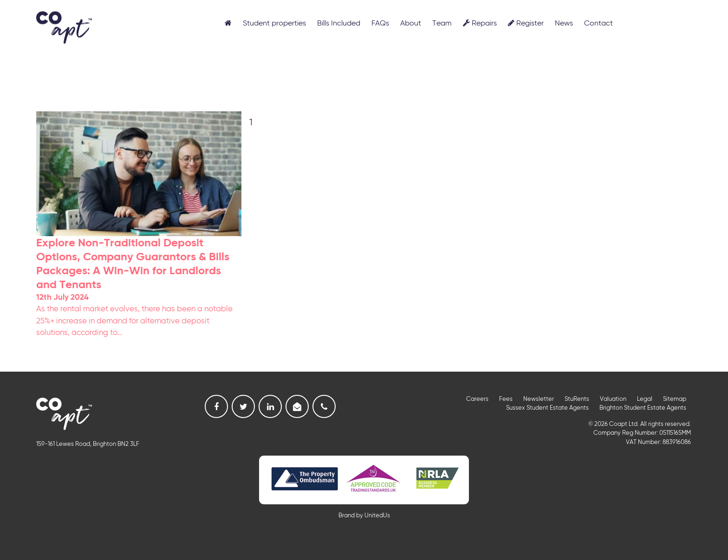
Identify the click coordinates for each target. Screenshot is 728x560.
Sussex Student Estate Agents (547, 408)
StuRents (577, 399)
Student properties (274, 24)
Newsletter (539, 399)
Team (442, 24)
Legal (645, 399)
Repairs (480, 23)
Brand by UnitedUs (364, 516)
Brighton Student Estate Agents (643, 408)
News (564, 24)
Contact (598, 24)
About (411, 24)
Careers (477, 399)
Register (526, 23)
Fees (506, 399)
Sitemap (675, 399)
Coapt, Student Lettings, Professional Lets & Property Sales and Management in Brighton (64, 27)
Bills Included (339, 24)
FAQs (380, 24)
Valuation (613, 399)
